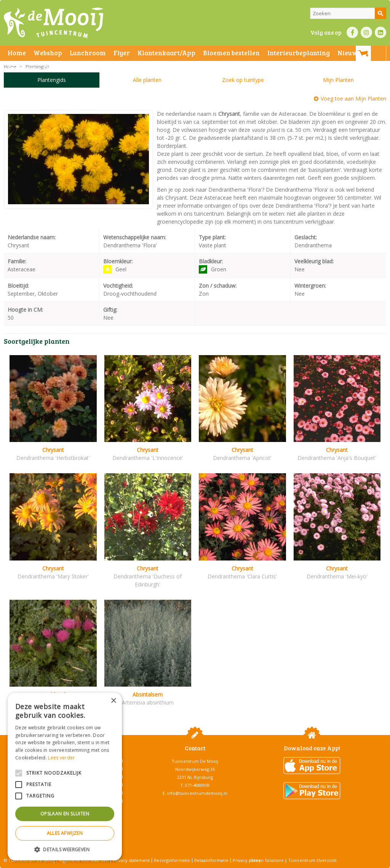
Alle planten (147, 80)
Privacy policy (247, 860)
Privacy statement (131, 860)
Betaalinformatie (211, 860)
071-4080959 (197, 785)
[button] (65, 849)
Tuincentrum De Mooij (195, 761)
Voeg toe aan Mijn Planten (353, 98)
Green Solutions (267, 860)
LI (380, 32)
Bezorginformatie (172, 860)
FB (352, 32)
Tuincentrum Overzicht (312, 860)
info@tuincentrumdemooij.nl (197, 793)
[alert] (65, 777)
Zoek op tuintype (243, 80)
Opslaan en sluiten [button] (65, 814)
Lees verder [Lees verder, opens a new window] (61, 758)
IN (366, 32)
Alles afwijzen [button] (65, 833)
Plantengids (52, 80)
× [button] (113, 701)
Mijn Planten (338, 80)
